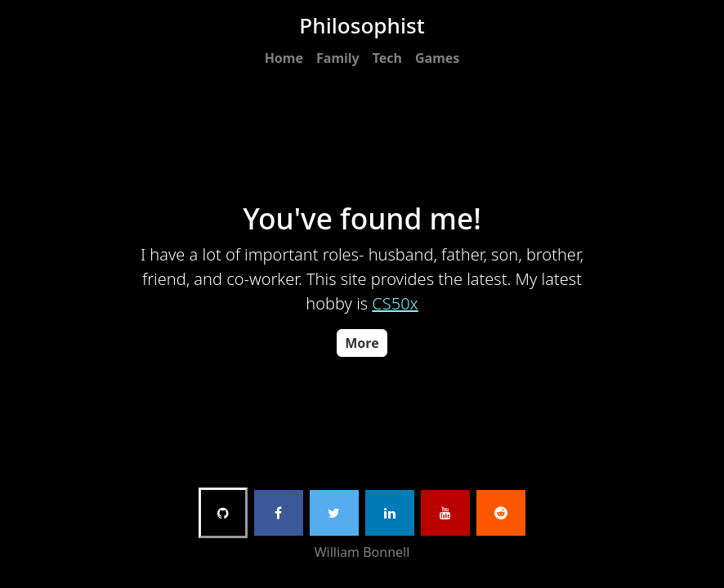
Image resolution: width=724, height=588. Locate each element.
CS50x (395, 303)
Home (284, 58)
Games (437, 58)
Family (338, 58)
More (362, 343)
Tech (387, 58)
